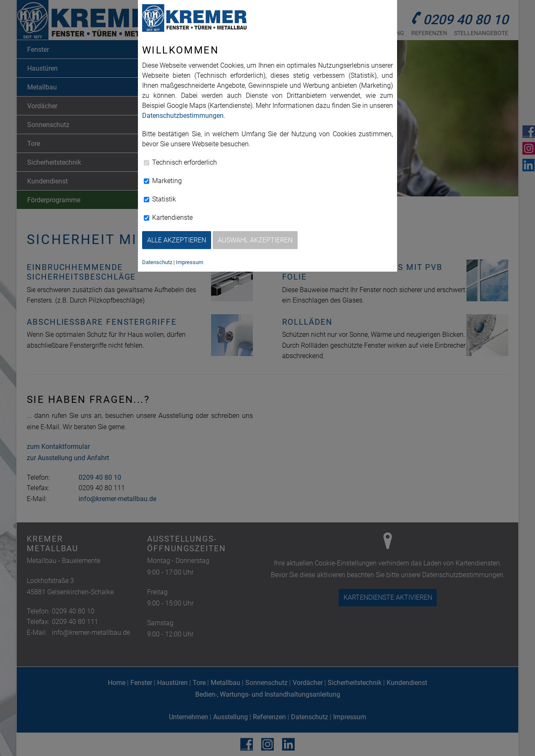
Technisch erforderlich (180, 162)
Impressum (190, 262)
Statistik (160, 199)
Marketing (163, 181)
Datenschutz (157, 262)
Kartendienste (168, 218)
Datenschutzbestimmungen (183, 116)
